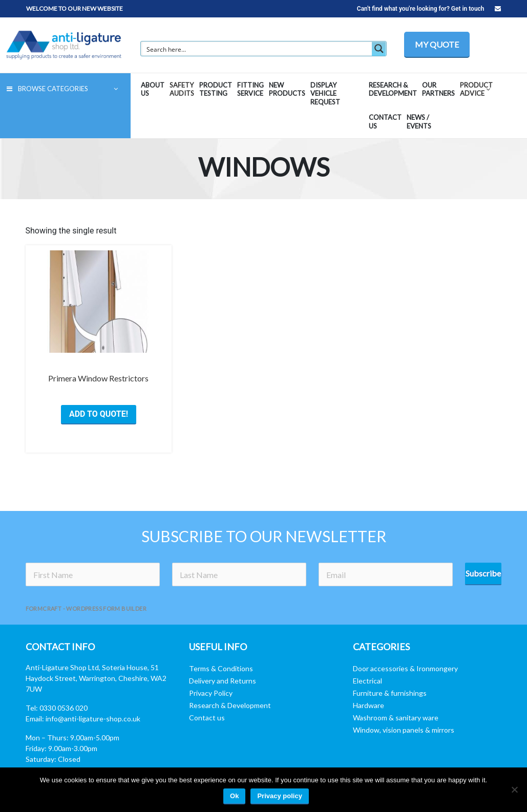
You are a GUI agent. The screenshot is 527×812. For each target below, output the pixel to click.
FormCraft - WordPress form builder (86, 608)
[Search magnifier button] (379, 49)
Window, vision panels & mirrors (404, 730)
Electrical (367, 681)
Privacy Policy (211, 693)
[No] (514, 789)
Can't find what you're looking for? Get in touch (429, 9)
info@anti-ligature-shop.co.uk (93, 719)
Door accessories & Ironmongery (405, 668)
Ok (234, 796)
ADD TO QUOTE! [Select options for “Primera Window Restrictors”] (99, 414)
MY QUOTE (437, 44)
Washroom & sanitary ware (396, 718)
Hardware (368, 705)
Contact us (207, 718)
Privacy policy (279, 796)
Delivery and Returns (223, 681)
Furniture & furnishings (390, 693)
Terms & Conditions (221, 668)
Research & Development (230, 705)
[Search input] (257, 49)
